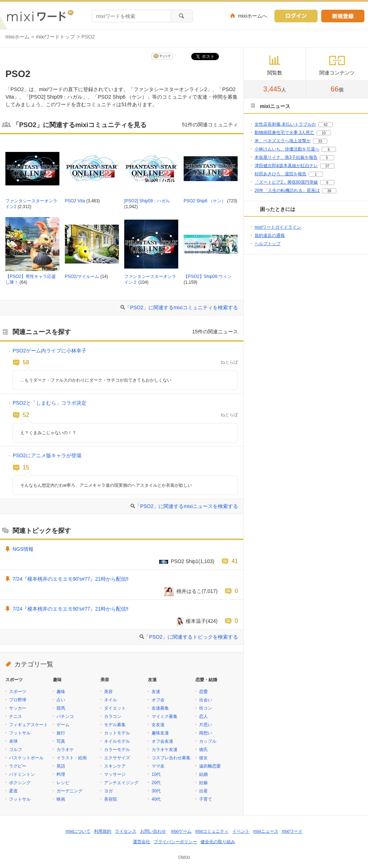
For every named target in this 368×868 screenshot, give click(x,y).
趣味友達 (160, 733)
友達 (156, 692)
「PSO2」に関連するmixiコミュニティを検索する (181, 307)
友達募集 (160, 708)
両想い (206, 733)
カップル (208, 741)
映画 (61, 799)
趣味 (61, 692)
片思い (206, 725)
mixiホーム (17, 37)
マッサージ (115, 774)
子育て (206, 799)
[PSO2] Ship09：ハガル (147, 201)
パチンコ (65, 716)
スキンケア (115, 766)
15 (26, 467)
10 (324, 133)
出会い (206, 700)
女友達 (158, 725)
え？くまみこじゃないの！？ (48, 433)
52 (26, 415)
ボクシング (20, 783)
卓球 (13, 741)
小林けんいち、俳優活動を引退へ (287, 149)
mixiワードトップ (56, 37)
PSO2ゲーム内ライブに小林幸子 (50, 351)
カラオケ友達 (165, 750)
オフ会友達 (162, 741)
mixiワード (292, 831)
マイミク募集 (165, 716)
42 (326, 125)
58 (26, 362)
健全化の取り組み (218, 842)
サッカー (18, 708)
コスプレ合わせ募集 (171, 758)
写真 (61, 741)
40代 (156, 799)
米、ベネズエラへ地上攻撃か (283, 141)
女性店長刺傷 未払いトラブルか (285, 124)
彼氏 (203, 750)
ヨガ (108, 791)
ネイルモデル (117, 741)
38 (329, 191)
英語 (61, 766)
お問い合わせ (153, 831)
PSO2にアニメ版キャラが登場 (47, 455)
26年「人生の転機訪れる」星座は (287, 190)
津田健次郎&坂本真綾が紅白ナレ (286, 166)
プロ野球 (18, 700)
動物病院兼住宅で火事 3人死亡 (284, 132)
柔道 (13, 791)
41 (235, 561)
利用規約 (103, 831)
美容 (108, 692)
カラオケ (65, 750)
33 (320, 141)
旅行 (61, 733)
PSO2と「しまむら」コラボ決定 (50, 403)
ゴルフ (15, 750)
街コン (206, 708)
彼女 (203, 758)
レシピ (63, 783)
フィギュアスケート (28, 725)
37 (327, 166)
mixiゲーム (181, 831)
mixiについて (78, 831)
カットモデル (117, 733)
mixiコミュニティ (212, 831)
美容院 (111, 799)
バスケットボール (26, 758)
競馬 (61, 708)
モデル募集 (115, 725)
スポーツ (18, 692)
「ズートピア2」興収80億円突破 (286, 182)
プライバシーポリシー (175, 842)
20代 (156, 783)
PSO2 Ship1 (185, 561)
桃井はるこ (189, 591)
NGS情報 (23, 549)
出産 (203, 791)
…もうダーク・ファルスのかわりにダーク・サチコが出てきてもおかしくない (96, 380)
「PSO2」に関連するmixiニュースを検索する (187, 506)
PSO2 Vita (75, 201)
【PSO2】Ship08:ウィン (208, 276)
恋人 (203, 716)
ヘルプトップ (268, 244)
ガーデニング (69, 791)
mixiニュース (266, 831)
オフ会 (158, 700)
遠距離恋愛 (210, 766)
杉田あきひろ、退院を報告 (281, 174)
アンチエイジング (121, 783)
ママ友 (158, 766)
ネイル (111, 700)
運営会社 (142, 842)
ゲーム (63, 725)
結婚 (203, 774)
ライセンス (126, 831)
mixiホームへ (253, 16)
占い (61, 700)
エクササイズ (117, 758)
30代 (156, 791)
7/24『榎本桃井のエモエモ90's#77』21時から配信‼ (71, 579)
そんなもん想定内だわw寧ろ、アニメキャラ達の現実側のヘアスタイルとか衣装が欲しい (106, 485)
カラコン (113, 716)
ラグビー (18, 766)
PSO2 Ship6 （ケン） (205, 201)
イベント (241, 831)
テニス (15, 716)
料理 (61, 774)
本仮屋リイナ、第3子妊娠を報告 (286, 157)
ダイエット (115, 708)
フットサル (20, 733)
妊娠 (203, 783)
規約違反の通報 (270, 235)
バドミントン (22, 774)
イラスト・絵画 (72, 758)
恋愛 (203, 692)
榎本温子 (196, 621)
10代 (156, 774)
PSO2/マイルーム (82, 276)
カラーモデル (117, 750)
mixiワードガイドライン (278, 227)
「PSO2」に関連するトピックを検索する (191, 637)
